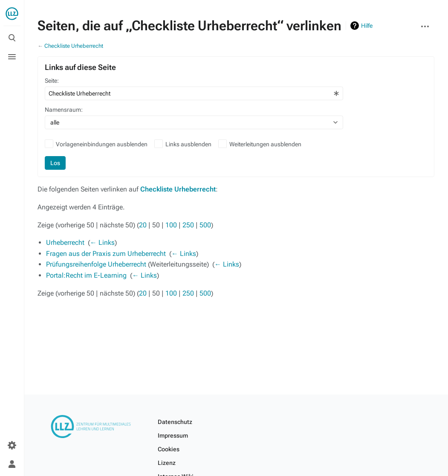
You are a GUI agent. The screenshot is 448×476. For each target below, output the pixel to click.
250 (188, 225)
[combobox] (194, 93)
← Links (102, 242)
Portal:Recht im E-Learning (86, 275)
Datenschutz (175, 422)
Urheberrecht (65, 242)
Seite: (52, 81)
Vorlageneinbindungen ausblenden (102, 144)
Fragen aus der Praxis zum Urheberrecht (106, 254)
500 (205, 225)
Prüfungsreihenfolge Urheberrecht (96, 264)
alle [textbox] (55, 122)
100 (171, 225)
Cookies (169, 449)
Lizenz (167, 463)
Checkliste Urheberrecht (74, 46)
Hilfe (367, 26)
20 (143, 225)
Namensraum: (64, 110)
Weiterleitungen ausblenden (265, 144)
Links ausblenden (188, 144)
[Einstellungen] (12, 445)
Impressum (173, 435)
